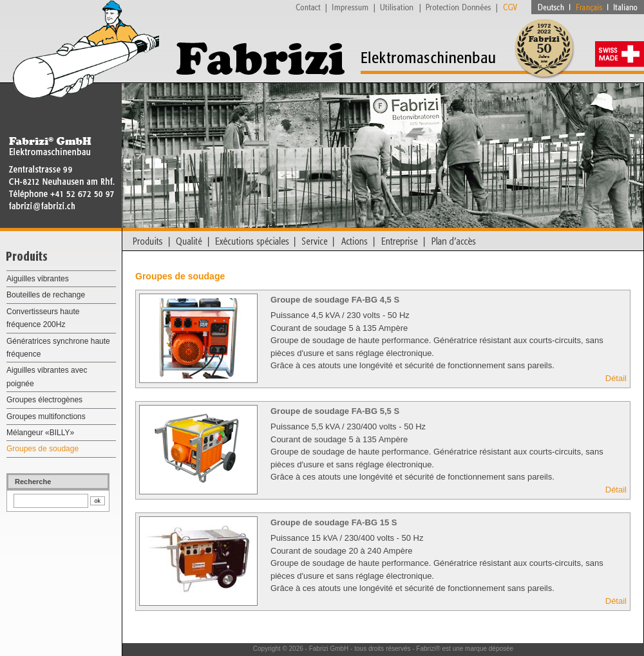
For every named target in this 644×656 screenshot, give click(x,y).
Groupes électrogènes (44, 400)
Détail (616, 378)
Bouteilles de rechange (46, 295)
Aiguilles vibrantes (38, 279)
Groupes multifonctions (46, 417)
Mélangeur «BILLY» (40, 433)
